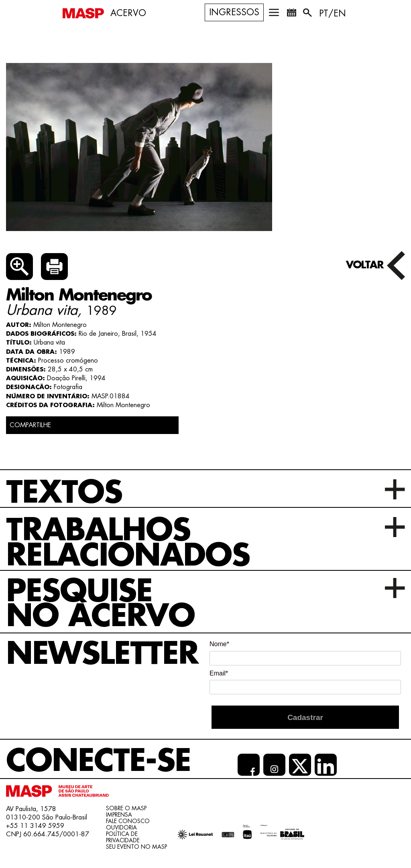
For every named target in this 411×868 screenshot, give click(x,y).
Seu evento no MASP (136, 847)
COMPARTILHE (30, 425)
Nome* (219, 644)
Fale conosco (128, 821)
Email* (219, 673)
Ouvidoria (121, 827)
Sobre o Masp (126, 808)
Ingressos (234, 12)
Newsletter (102, 654)
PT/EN (333, 14)
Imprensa (119, 815)
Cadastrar (305, 717)
